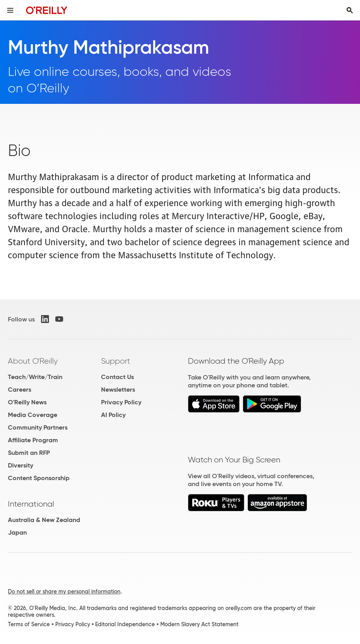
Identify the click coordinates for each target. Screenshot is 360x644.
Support (116, 361)
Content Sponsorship (39, 478)
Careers (20, 390)
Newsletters (118, 390)
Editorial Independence (125, 624)
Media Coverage (33, 415)
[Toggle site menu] (10, 10)
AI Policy (113, 415)
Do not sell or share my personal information (64, 591)
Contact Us (117, 377)
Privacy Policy (121, 402)
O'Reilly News (27, 402)
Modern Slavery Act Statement (199, 624)
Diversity (21, 465)
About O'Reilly (33, 361)
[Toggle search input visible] (350, 10)
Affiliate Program (33, 440)
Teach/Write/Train (35, 377)
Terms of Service (29, 624)
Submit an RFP (29, 453)
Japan (17, 532)
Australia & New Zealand (44, 520)
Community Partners (38, 427)
